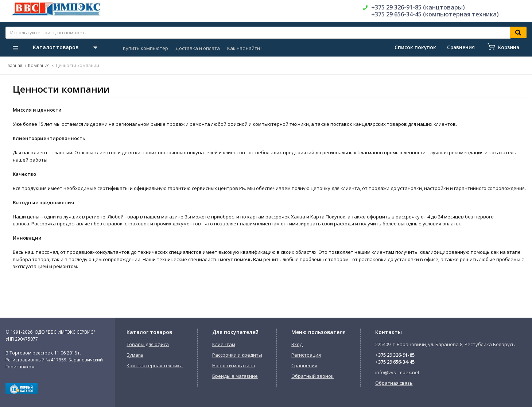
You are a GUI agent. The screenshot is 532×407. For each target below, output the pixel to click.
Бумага (135, 355)
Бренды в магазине (235, 376)
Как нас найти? (245, 48)
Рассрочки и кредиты (237, 355)
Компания (39, 65)
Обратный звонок (312, 376)
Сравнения (304, 365)
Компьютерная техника (155, 365)
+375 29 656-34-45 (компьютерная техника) (435, 14)
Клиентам (224, 344)
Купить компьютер (145, 48)
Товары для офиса (148, 344)
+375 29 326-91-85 (395, 355)
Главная (14, 65)
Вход (297, 344)
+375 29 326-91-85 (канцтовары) (418, 7)
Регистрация (306, 355)
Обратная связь (394, 383)
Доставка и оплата (198, 48)
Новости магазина (234, 365)
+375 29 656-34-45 (395, 362)
